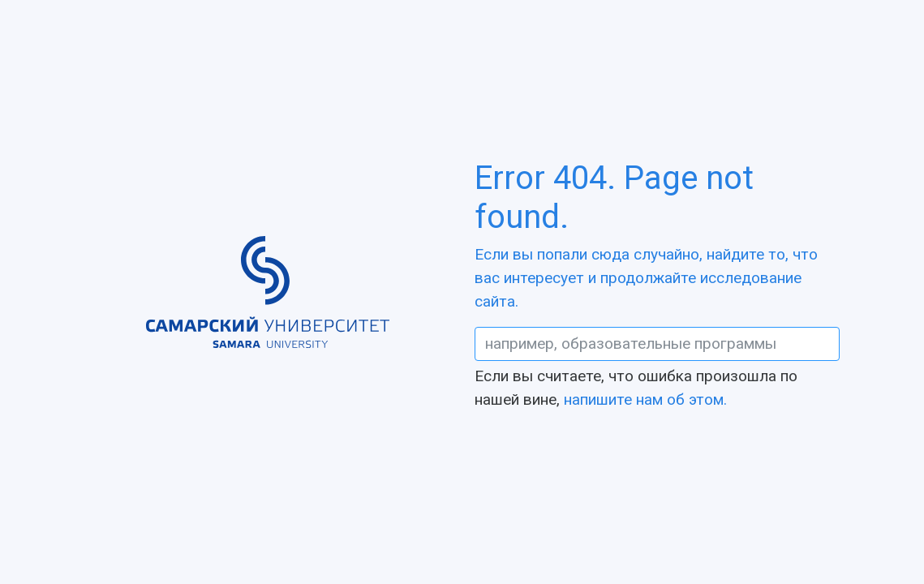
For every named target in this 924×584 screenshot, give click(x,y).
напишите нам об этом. (645, 399)
